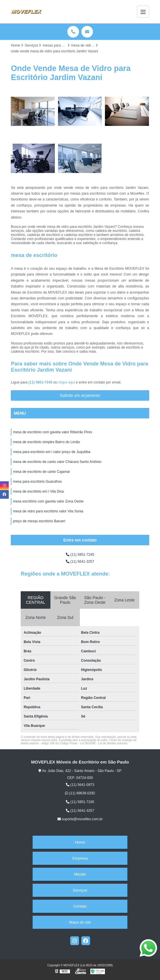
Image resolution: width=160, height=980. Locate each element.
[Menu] (143, 12)
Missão (80, 874)
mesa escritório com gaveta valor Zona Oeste (48, 501)
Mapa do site (80, 922)
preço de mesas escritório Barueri (39, 521)
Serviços (80, 890)
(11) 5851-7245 (41, 382)
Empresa (80, 858)
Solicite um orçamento (80, 395)
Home (80, 842)
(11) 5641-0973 (80, 785)
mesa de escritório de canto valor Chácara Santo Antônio (57, 462)
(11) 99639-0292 (80, 793)
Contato (80, 906)
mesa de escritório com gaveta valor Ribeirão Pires (52, 432)
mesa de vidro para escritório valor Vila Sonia (48, 511)
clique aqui (67, 382)
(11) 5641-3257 (80, 562)
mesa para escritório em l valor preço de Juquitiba (51, 452)
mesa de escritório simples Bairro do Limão (46, 442)
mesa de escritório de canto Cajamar (41, 472)
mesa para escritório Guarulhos (37, 482)
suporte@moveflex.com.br (80, 819)
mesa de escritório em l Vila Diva (38, 491)
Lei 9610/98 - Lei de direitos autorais (104, 743)
